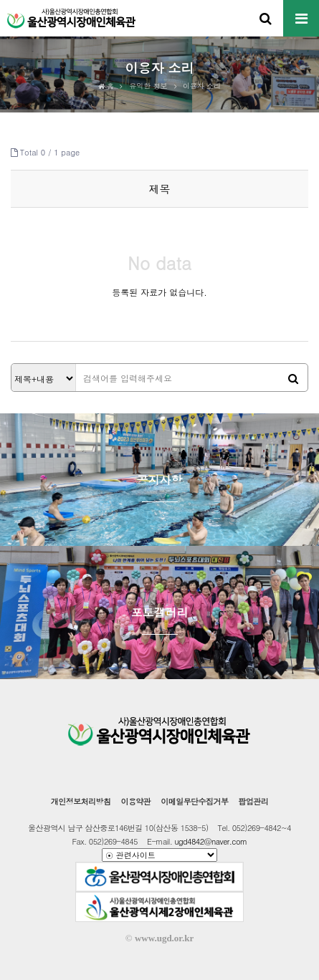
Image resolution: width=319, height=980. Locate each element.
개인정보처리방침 (81, 801)
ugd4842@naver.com (210, 841)
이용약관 (135, 801)
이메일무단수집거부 (194, 801)
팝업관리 (253, 801)
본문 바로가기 (0, 0)
